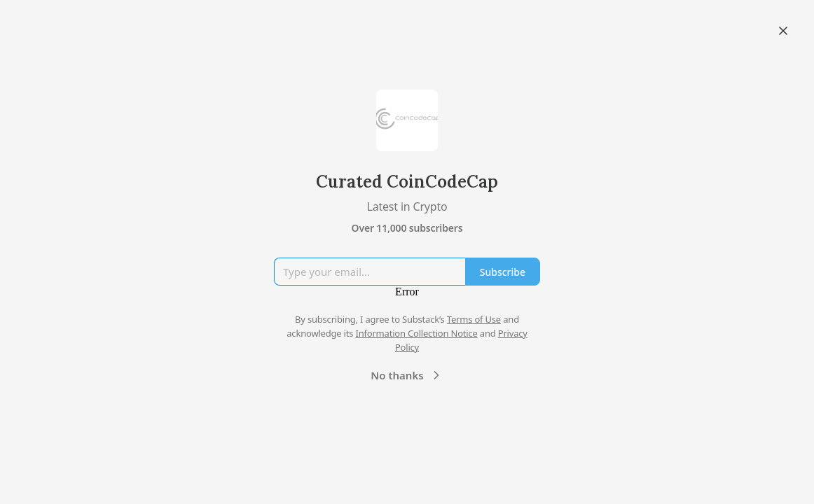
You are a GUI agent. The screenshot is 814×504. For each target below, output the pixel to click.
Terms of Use (474, 319)
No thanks (407, 375)
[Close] (783, 31)
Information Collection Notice (416, 333)
